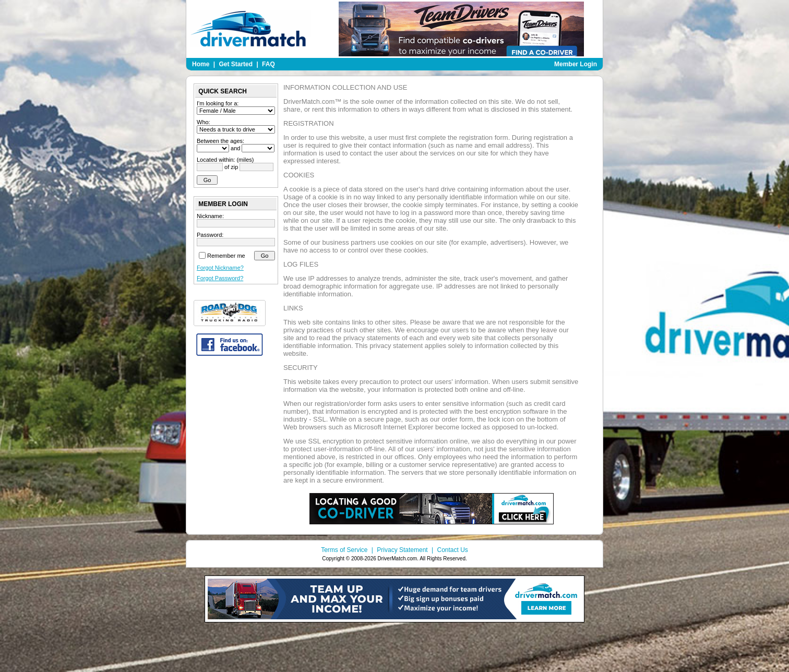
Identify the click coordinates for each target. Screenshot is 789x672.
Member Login (576, 64)
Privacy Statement (402, 550)
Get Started (236, 64)
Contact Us (452, 550)
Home (201, 64)
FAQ (268, 64)
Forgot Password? (220, 278)
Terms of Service (344, 550)
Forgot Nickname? (220, 268)
